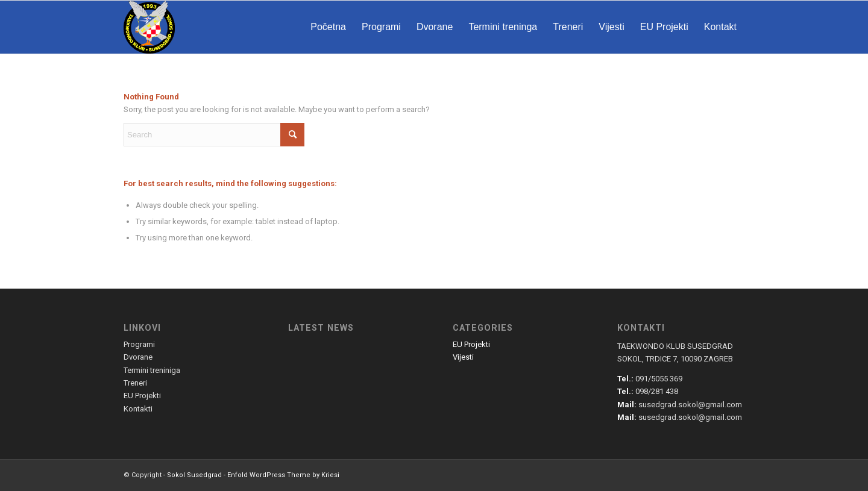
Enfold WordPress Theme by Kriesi (283, 475)
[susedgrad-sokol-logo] (149, 27)
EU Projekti (471, 344)
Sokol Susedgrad (194, 475)
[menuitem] (328, 27)
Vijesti (463, 357)
